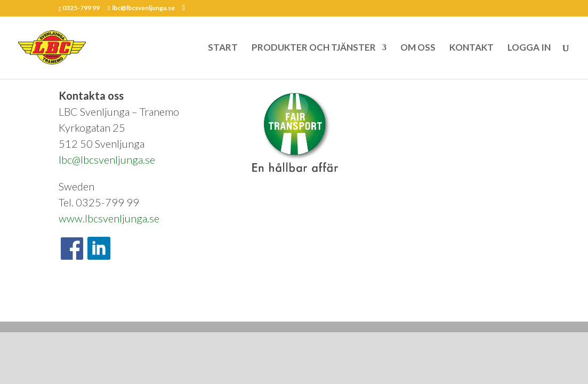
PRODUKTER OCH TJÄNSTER (314, 48)
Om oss (94, 306)
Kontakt (127, 306)
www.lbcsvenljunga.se (109, 218)
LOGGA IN (529, 48)
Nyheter (161, 306)
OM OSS (418, 48)
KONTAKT (472, 48)
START (223, 48)
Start (65, 306)
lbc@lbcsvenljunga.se (107, 159)
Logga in (196, 306)
